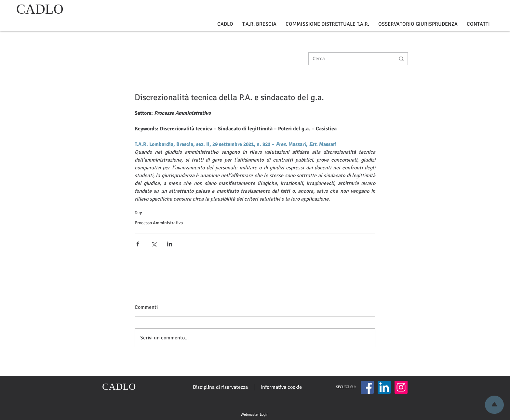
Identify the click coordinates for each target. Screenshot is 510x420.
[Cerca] (349, 59)
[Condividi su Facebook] (138, 244)
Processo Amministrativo (159, 223)
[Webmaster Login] (254, 415)
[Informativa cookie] (281, 387)
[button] (225, 24)
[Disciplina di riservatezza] (220, 387)
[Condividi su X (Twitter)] (154, 244)
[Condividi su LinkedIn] (170, 244)
